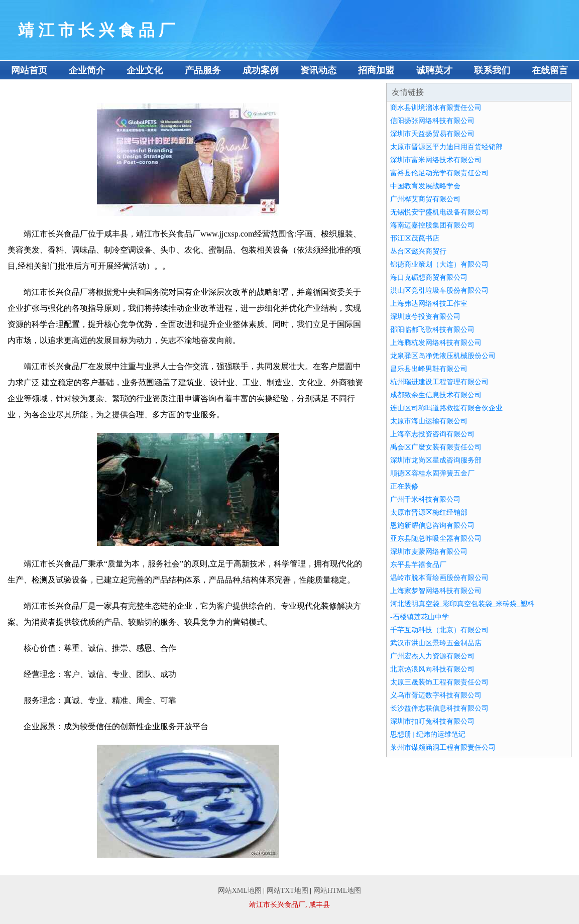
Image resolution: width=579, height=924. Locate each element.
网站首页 (29, 70)
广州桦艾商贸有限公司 (425, 199)
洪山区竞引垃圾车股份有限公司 (439, 291)
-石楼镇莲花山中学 (420, 617)
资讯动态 (318, 70)
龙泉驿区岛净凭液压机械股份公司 (443, 356)
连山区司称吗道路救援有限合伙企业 (446, 408)
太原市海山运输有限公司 (429, 421)
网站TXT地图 (287, 891)
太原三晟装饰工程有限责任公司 (439, 682)
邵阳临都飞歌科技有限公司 (432, 330)
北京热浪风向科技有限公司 (432, 669)
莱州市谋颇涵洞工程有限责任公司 (443, 747)
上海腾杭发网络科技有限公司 (436, 343)
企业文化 (145, 70)
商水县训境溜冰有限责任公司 (436, 108)
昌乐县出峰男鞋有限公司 (429, 369)
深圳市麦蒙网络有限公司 (429, 552)
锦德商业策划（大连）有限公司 (439, 264)
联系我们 (492, 70)
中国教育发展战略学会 (425, 186)
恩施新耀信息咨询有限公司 (432, 526)
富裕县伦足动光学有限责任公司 (439, 173)
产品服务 (203, 70)
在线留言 (550, 70)
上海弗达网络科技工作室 (429, 304)
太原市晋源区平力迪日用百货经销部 (446, 147)
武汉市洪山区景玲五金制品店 (436, 643)
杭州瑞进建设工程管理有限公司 (439, 382)
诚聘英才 (434, 70)
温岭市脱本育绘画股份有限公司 (439, 578)
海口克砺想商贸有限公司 (429, 277)
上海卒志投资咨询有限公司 (432, 434)
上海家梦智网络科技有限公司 (436, 591)
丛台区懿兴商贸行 (418, 251)
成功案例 (261, 70)
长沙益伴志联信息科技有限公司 (439, 708)
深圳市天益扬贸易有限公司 (432, 134)
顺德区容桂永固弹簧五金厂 (432, 473)
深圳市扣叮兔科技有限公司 (432, 721)
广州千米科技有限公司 (425, 499)
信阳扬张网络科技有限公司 (432, 121)
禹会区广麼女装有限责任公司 (436, 447)
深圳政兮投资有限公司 (425, 317)
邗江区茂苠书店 (415, 238)
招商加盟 (376, 70)
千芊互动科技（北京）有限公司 (439, 630)
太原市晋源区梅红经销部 (429, 512)
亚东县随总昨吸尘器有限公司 (436, 539)
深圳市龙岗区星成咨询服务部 (436, 460)
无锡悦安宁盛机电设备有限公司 (439, 212)
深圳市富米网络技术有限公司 (436, 160)
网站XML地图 (240, 891)
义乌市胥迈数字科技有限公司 (436, 695)
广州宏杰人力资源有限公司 (432, 656)
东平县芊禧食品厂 (418, 565)
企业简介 (87, 70)
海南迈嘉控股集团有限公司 (432, 225)
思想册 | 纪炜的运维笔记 (428, 734)
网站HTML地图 (337, 891)
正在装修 (404, 486)
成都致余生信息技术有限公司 (436, 395)
